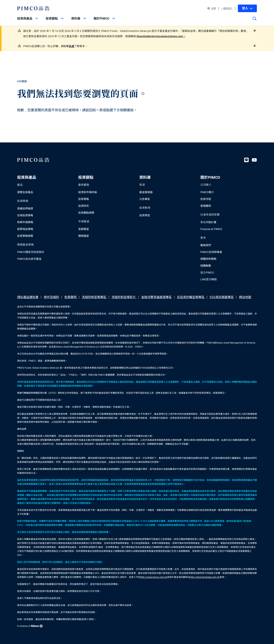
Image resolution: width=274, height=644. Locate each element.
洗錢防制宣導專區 (94, 297)
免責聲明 (71, 297)
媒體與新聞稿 (208, 259)
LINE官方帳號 (209, 279)
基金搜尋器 (146, 192)
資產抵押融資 (25, 209)
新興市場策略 (25, 222)
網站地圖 (245, 297)
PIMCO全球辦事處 (211, 252)
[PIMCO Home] (33, 8)
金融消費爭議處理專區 (156, 297)
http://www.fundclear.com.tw (205, 577)
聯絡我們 (206, 245)
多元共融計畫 (208, 222)
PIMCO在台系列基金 (29, 259)
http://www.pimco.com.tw (154, 577)
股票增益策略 (25, 229)
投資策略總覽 (25, 236)
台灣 (212, 8)
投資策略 (84, 199)
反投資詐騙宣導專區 (191, 297)
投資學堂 (145, 215)
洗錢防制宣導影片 (124, 297)
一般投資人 (227, 8)
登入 (247, 8)
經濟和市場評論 (88, 192)
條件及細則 (51, 297)
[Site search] (255, 21)
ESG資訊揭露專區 (222, 297)
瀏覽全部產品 (25, 192)
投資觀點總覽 (86, 213)
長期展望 (84, 229)
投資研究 (84, 206)
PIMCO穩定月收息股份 (31, 252)
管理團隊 (206, 206)
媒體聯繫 (206, 266)
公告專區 (145, 199)
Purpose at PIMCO (211, 229)
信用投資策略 (25, 215)
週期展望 (84, 236)
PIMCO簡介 (207, 192)
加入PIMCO (207, 273)
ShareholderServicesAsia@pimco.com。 (161, 36)
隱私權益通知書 (28, 297)
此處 (72, 46)
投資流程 (206, 199)
